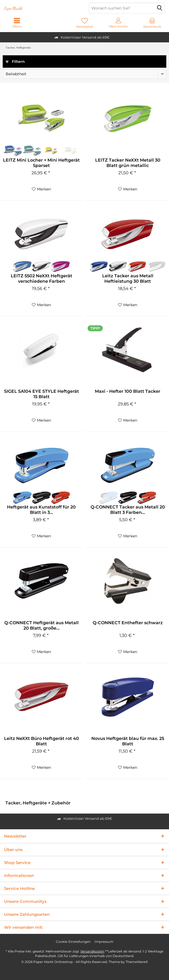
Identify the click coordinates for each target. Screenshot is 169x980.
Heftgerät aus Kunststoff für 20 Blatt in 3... (41, 510)
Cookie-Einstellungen (73, 942)
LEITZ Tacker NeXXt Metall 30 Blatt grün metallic (128, 163)
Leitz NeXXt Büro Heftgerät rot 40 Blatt (42, 741)
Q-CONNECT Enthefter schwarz (128, 623)
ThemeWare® (137, 962)
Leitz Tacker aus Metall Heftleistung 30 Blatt (128, 279)
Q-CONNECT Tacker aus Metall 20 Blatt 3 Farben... (128, 510)
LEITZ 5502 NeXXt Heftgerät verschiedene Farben (42, 279)
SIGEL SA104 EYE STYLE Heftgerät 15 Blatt (42, 394)
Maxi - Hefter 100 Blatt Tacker (128, 391)
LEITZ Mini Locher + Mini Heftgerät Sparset (41, 163)
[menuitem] (152, 23)
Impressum (104, 942)
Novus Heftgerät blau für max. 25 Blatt (128, 741)
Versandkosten (92, 951)
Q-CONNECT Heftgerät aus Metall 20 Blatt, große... (42, 625)
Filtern (15, 62)
